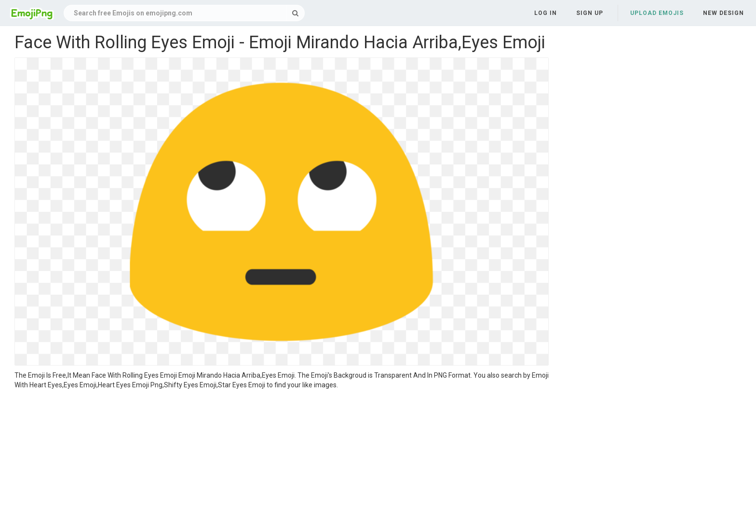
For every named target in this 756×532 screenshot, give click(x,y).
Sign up (590, 13)
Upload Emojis (657, 13)
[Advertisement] (282, 462)
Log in (546, 13)
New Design (723, 13)
